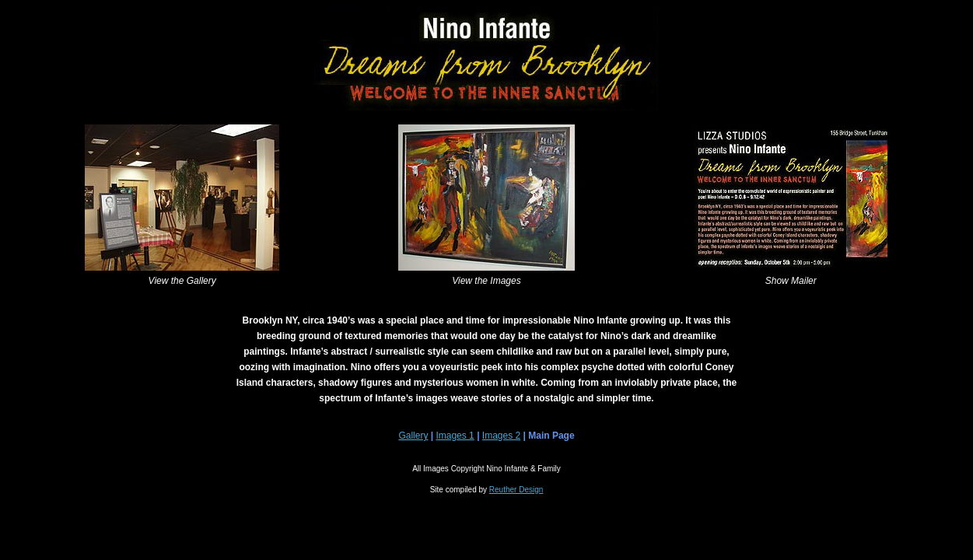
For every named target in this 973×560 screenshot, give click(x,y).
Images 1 (455, 436)
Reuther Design (516, 490)
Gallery (413, 436)
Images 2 (501, 436)
